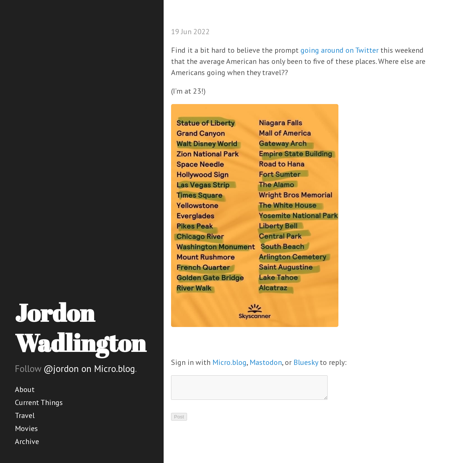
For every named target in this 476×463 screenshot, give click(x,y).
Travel (25, 415)
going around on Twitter (340, 50)
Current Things (39, 402)
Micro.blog (229, 362)
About (25, 389)
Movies (26, 428)
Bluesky (306, 362)
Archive (27, 441)
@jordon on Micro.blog (89, 369)
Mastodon (266, 362)
